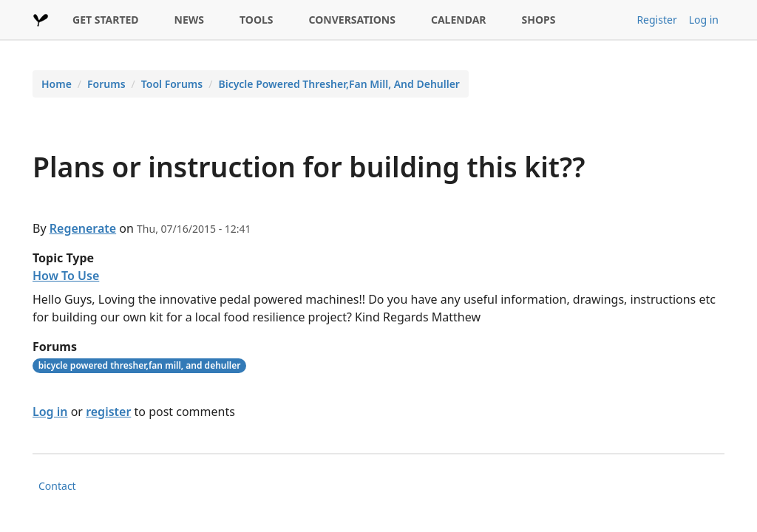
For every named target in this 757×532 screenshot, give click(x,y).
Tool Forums (172, 84)
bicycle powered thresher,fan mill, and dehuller (140, 365)
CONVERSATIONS (352, 20)
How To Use (66, 276)
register (108, 412)
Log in (704, 20)
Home (57, 84)
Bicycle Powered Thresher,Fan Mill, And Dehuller (339, 84)
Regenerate (83, 228)
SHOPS (539, 20)
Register (656, 20)
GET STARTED (106, 20)
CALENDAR (459, 20)
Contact (57, 486)
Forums (106, 84)
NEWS (189, 20)
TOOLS (257, 20)
